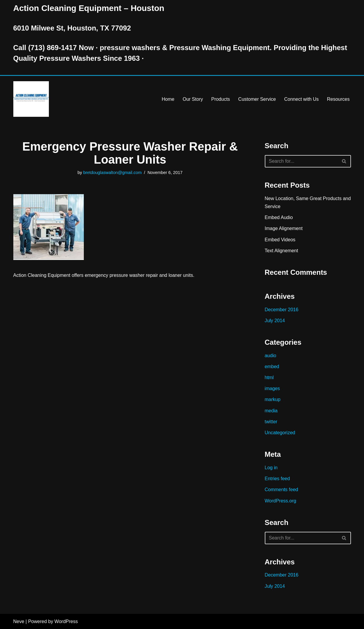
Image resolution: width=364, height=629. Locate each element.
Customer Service (257, 99)
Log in (271, 468)
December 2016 (282, 310)
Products (221, 99)
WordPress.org (280, 501)
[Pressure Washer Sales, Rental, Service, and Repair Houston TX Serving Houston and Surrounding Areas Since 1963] (31, 99)
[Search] (301, 161)
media (271, 411)
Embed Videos (280, 240)
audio (271, 356)
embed (272, 367)
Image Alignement (284, 228)
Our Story (193, 99)
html (269, 377)
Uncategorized (280, 433)
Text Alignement (282, 251)
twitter (271, 422)
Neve (19, 621)
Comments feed (282, 490)
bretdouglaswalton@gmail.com (112, 173)
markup (273, 399)
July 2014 (275, 321)
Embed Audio (279, 217)
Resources (338, 99)
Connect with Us (302, 99)
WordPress (66, 621)
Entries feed (277, 479)
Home (168, 99)
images (272, 388)
